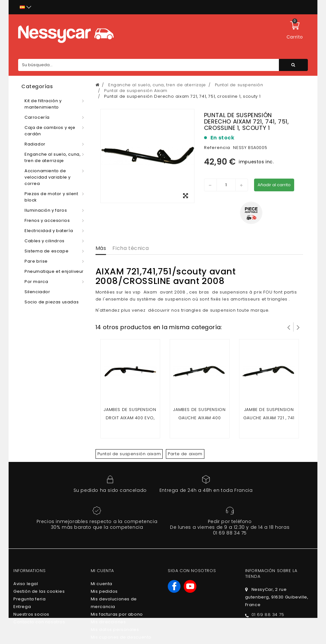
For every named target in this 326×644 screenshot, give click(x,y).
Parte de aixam (185, 454)
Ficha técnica (131, 248)
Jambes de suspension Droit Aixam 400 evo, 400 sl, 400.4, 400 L (130, 418)
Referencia (217, 148)
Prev (289, 327)
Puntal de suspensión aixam (129, 454)
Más (101, 248)
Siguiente (298, 327)
